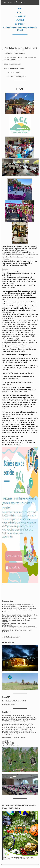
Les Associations (13, 2)
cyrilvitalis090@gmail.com (11, 745)
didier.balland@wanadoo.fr (11, 637)
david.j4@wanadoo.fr (9, 704)
